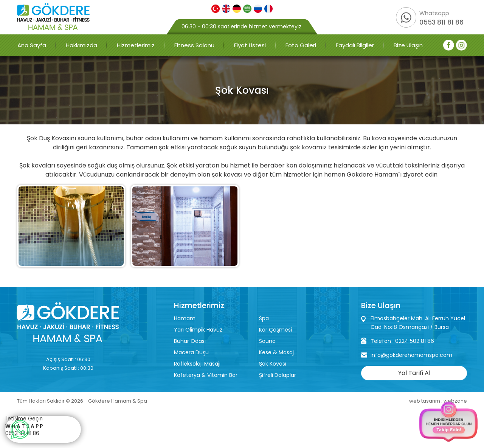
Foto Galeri (301, 45)
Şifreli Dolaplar (278, 375)
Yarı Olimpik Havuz (198, 330)
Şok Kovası (273, 364)
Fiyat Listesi (250, 45)
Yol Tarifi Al (414, 373)
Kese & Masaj (276, 352)
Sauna (267, 341)
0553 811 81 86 (441, 22)
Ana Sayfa (32, 45)
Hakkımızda (81, 45)
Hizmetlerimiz (136, 45)
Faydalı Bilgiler (355, 45)
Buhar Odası (190, 341)
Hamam (185, 318)
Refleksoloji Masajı (197, 364)
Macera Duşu (191, 352)
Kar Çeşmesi (275, 330)
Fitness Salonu (194, 45)
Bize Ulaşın (408, 45)
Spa (264, 318)
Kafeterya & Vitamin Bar (206, 375)
